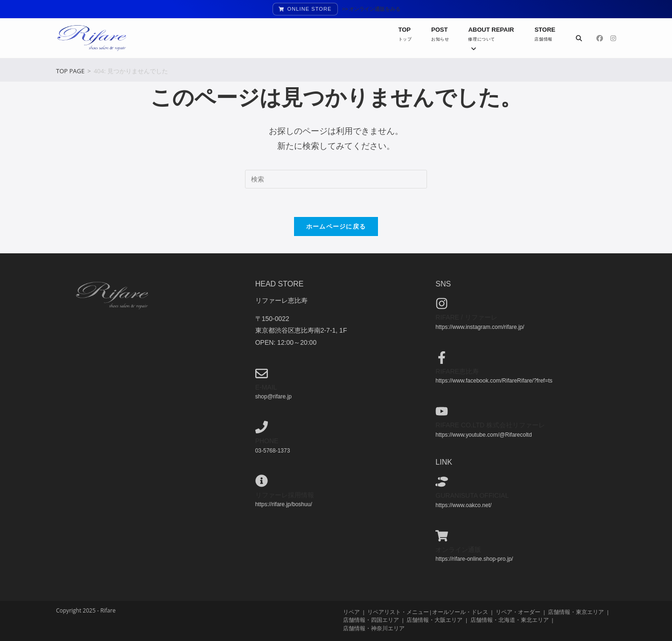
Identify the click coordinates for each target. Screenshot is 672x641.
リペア (351, 612)
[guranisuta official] (442, 482)
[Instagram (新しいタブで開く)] (613, 38)
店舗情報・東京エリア (576, 612)
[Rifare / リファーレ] (442, 303)
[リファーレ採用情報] (262, 481)
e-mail (266, 387)
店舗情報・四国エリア (371, 620)
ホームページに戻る (336, 226)
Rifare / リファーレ (466, 317)
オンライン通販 (458, 549)
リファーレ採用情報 (285, 495)
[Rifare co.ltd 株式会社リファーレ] (442, 411)
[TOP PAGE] (70, 71)
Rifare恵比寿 (457, 371)
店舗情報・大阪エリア (434, 620)
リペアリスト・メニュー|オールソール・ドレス (427, 612)
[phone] (262, 427)
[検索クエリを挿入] (336, 179)
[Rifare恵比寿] (442, 357)
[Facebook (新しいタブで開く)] (600, 38)
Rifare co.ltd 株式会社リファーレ (490, 425)
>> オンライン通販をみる (371, 9)
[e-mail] (262, 373)
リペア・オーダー (518, 612)
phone (267, 441)
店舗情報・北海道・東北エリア (510, 620)
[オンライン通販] (442, 535)
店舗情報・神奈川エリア (374, 628)
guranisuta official (472, 495)
